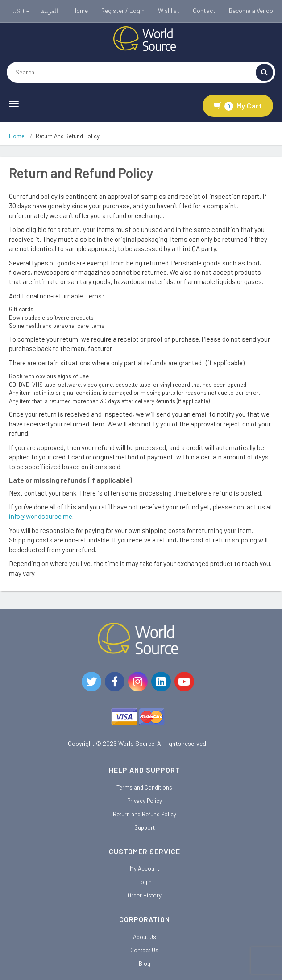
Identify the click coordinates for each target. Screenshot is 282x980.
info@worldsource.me (41, 516)
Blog (145, 963)
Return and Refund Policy (145, 814)
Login (145, 882)
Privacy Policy (145, 801)
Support (145, 827)
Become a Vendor (252, 10)
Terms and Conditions (144, 787)
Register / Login (123, 10)
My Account (145, 868)
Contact (204, 10)
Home (80, 10)
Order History (145, 895)
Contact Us (144, 950)
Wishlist (169, 10)
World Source (136, 743)
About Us (145, 937)
